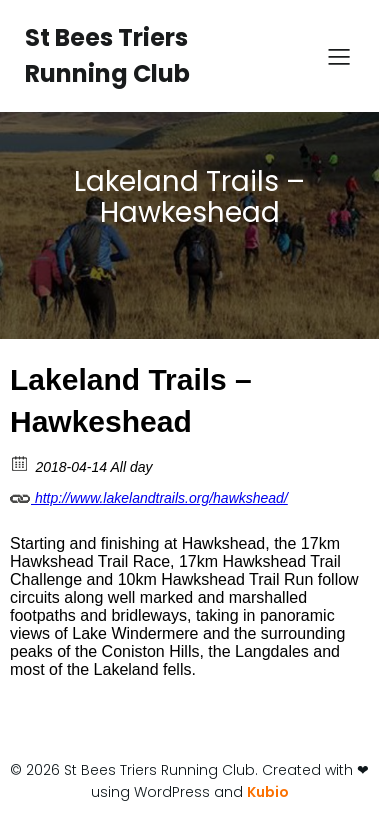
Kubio (268, 792)
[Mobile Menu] (339, 56)
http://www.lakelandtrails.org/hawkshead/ (149, 495)
